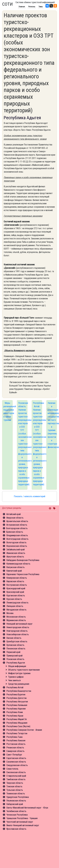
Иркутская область (15, 557)
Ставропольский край (16, 776)
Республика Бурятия (16, 695)
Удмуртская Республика (18, 797)
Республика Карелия (16, 709)
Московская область (16, 617)
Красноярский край (15, 592)
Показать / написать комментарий (29, 496)
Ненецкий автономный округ (19, 624)
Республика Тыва (14, 737)
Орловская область (15, 645)
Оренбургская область (17, 641)
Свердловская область (17, 765)
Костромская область (17, 585)
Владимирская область (17, 535)
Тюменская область (16, 794)
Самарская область (15, 751)
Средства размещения (19, 684)
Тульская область (15, 790)
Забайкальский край (15, 550)
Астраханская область (17, 525)
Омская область (14, 638)
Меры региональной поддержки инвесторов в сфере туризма (8, 412)
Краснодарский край (16, 588)
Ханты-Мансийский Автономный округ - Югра (27, 808)
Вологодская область (16, 542)
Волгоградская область (17, 539)
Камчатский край (14, 571)
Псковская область (15, 659)
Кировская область (15, 581)
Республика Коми (15, 712)
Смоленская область (16, 772)
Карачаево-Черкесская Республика (23, 574)
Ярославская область (16, 829)
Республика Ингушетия (17, 702)
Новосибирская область (18, 634)
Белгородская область (17, 528)
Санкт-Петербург (14, 755)
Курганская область (16, 596)
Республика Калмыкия (17, 705)
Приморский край (14, 656)
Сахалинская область (16, 762)
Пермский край (13, 652)
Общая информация (17, 666)
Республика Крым (15, 716)
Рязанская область (15, 748)
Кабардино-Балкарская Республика (23, 560)
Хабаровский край (15, 804)
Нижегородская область (18, 627)
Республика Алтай (15, 687)
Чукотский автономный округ (20, 822)
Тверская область (15, 783)
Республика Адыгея (16, 663)
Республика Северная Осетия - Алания (24, 730)
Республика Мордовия (17, 723)
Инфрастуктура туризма (19, 673)
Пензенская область (16, 649)
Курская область (14, 599)
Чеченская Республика (17, 815)
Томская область (14, 786)
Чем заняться (14, 680)
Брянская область (15, 532)
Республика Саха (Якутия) (18, 726)
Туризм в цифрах (16, 677)
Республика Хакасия (16, 740)
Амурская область (15, 518)
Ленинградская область (17, 603)
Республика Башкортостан (19, 691)
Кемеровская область (17, 578)
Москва (10, 613)
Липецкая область (15, 606)
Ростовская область (16, 744)
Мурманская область (16, 620)
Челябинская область (16, 811)
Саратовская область (16, 758)
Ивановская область (16, 553)
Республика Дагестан (16, 698)
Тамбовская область (16, 779)
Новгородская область (17, 631)
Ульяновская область (16, 801)
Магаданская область (16, 610)
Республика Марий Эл (17, 719)
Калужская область (15, 567)
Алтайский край (14, 514)
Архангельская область (17, 521)
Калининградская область (18, 564)
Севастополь (12, 769)
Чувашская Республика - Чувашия (22, 818)
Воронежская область (17, 546)
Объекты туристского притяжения (24, 670)
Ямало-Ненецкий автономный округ (23, 825)
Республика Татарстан (17, 733)
